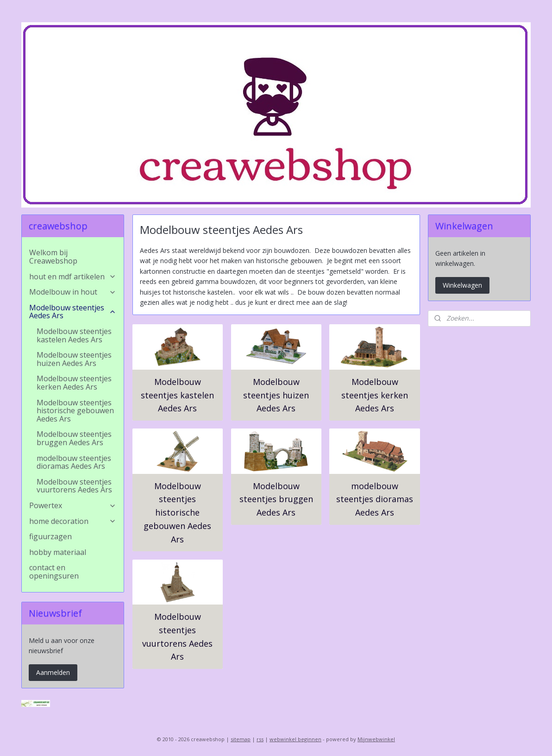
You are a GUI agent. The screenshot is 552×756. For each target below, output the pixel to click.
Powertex (73, 505)
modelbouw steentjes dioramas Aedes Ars (375, 499)
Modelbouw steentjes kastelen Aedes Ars (177, 395)
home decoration (73, 521)
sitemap (241, 739)
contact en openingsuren (54, 572)
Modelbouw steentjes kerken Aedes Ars (375, 395)
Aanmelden (53, 672)
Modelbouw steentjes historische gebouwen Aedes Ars (177, 513)
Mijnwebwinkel (376, 739)
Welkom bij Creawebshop (53, 257)
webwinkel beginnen (295, 739)
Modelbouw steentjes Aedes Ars (73, 312)
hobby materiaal (58, 552)
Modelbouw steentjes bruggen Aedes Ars (276, 499)
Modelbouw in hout (73, 292)
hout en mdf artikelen (73, 277)
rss (260, 739)
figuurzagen (50, 536)
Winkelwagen (462, 285)
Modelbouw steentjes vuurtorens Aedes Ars (177, 636)
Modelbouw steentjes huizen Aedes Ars (276, 395)
